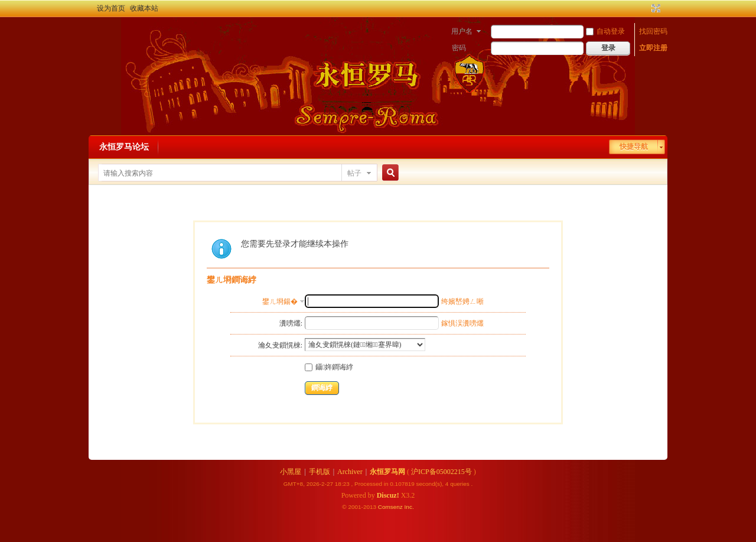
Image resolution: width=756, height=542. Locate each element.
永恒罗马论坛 (124, 147)
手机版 (320, 472)
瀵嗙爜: (291, 323)
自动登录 (605, 31)
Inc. (409, 507)
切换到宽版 (655, 8)
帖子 (354, 173)
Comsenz (391, 507)
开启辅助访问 (645, 8)
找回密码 (653, 31)
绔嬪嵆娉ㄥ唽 (462, 301)
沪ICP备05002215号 (441, 472)
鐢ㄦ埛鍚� (280, 301)
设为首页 (111, 8)
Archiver (350, 472)
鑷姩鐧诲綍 (329, 367)
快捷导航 (634, 147)
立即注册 (653, 48)
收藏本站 (144, 8)
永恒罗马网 (387, 472)
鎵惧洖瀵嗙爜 (462, 323)
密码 (459, 48)
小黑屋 (291, 472)
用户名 (462, 31)
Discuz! (388, 495)
